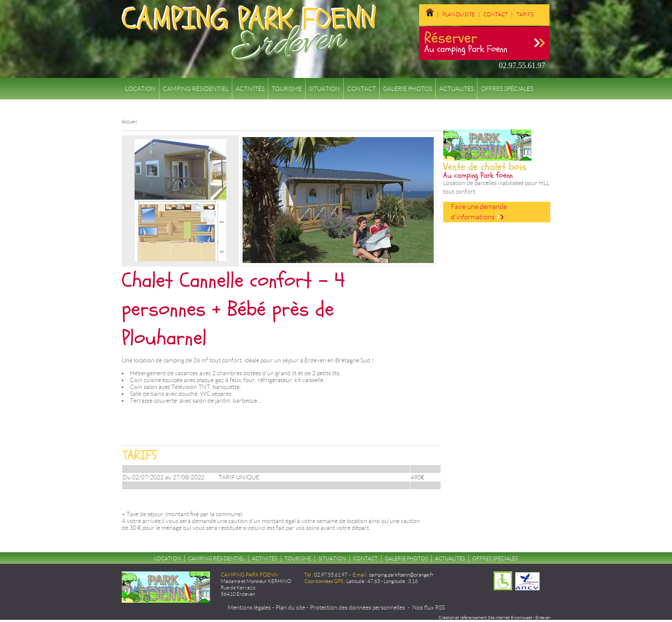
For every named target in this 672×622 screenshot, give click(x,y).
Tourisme (287, 89)
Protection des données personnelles (357, 607)
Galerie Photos (408, 89)
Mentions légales (249, 607)
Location (140, 89)
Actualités (456, 89)
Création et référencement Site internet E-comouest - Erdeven (494, 618)
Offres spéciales (507, 89)
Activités (250, 89)
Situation (324, 89)
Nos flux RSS (429, 607)
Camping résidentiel (196, 89)
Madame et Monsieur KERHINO (256, 581)
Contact (496, 14)
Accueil (129, 121)
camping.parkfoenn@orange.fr (401, 575)
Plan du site (459, 14)
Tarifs (525, 14)
